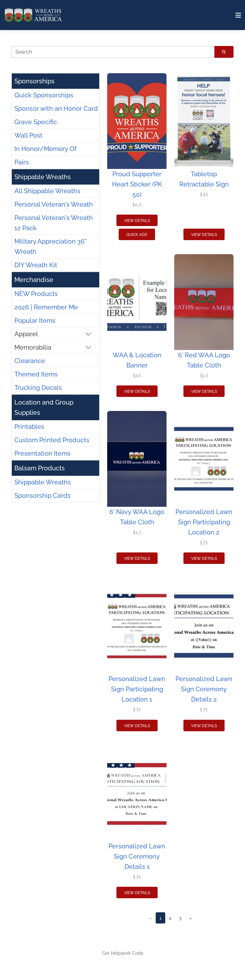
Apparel (26, 334)
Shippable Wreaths (43, 177)
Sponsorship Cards (42, 496)
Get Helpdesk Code (123, 953)
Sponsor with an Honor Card (56, 109)
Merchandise (34, 280)
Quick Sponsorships (44, 95)
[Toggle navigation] (238, 15)
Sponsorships (34, 81)
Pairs (22, 162)
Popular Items (35, 321)
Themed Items (36, 374)
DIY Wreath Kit (36, 265)
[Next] (190, 918)
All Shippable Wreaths (47, 191)
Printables (29, 427)
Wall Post (28, 135)
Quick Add (137, 235)
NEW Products (36, 294)
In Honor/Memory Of (45, 149)
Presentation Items (42, 453)
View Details (137, 221)
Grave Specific (36, 122)
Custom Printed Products (52, 440)
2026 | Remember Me (46, 307)
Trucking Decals (38, 388)
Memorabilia (33, 347)
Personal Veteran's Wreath (54, 204)
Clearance (30, 361)
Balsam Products (40, 468)
